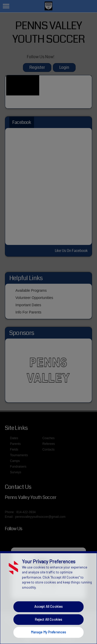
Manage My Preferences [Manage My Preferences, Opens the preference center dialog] (49, 632)
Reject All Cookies (48, 619)
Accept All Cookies (48, 606)
